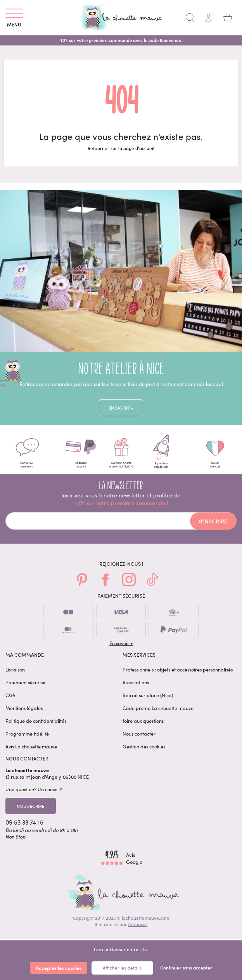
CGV (10, 700)
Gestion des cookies (144, 751)
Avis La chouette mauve (31, 751)
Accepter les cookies (59, 968)
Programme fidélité (27, 738)
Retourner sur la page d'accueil (121, 148)
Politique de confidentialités (36, 726)
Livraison (15, 674)
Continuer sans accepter (186, 968)
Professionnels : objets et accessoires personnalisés (178, 674)
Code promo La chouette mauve (158, 713)
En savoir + (121, 409)
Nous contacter (139, 738)
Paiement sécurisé (25, 687)
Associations (136, 687)
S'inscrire (213, 526)
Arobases (138, 931)
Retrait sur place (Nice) (148, 700)
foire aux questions (143, 726)
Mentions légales (24, 713)
